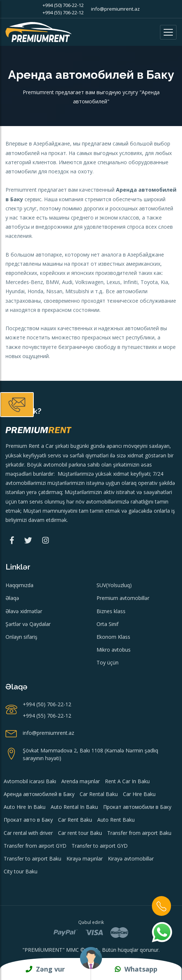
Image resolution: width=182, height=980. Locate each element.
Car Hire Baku (139, 794)
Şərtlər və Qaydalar (28, 624)
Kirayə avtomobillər (131, 859)
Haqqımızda (19, 585)
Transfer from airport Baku (139, 833)
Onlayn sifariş (21, 637)
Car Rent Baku (75, 820)
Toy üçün (108, 662)
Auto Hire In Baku (25, 807)
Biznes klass (111, 611)
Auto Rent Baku (116, 820)
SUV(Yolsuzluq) (114, 585)
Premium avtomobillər (123, 598)
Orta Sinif (108, 624)
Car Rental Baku (99, 794)
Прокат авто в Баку (28, 820)
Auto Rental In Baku (74, 807)
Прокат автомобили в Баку (137, 807)
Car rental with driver (28, 833)
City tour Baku (21, 871)
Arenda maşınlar (81, 781)
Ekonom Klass (113, 637)
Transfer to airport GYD (100, 846)
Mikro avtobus (114, 650)
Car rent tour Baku (80, 833)
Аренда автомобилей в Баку (39, 794)
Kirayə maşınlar (85, 859)
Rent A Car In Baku (127, 781)
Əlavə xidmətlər (24, 611)
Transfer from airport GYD (35, 846)
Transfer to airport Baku (32, 859)
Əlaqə (12, 598)
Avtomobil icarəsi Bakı (30, 781)
